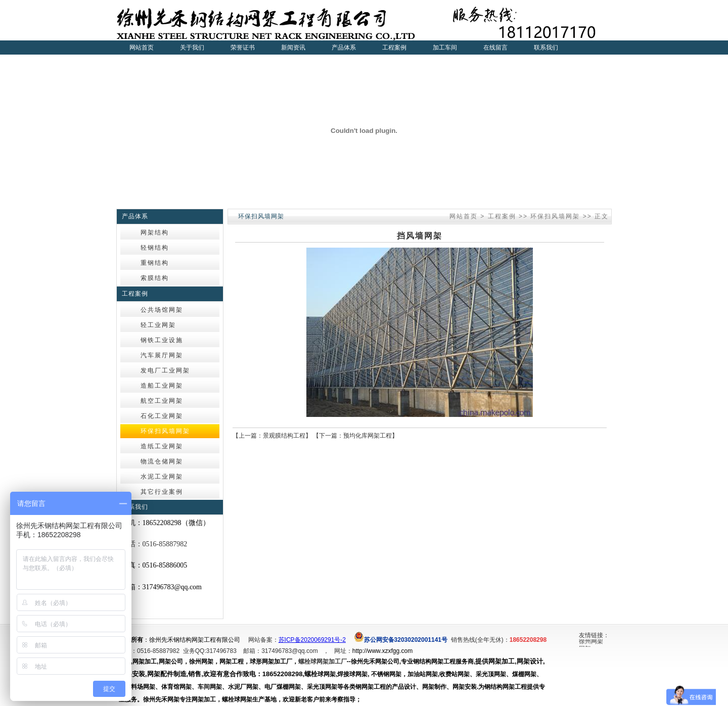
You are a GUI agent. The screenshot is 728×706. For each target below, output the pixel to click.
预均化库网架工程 (368, 436)
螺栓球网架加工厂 (323, 662)
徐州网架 (591, 642)
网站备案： (263, 640)
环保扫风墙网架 (555, 216)
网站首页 (142, 48)
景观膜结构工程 (284, 436)
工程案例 (502, 216)
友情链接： (594, 635)
